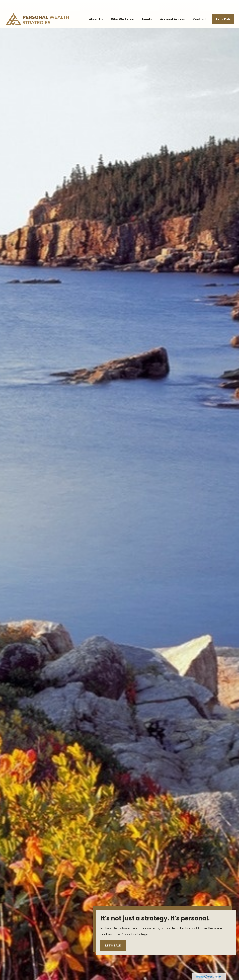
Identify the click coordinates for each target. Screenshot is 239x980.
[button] (96, 9)
